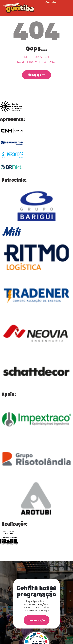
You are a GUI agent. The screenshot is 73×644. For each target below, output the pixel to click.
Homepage (34, 75)
